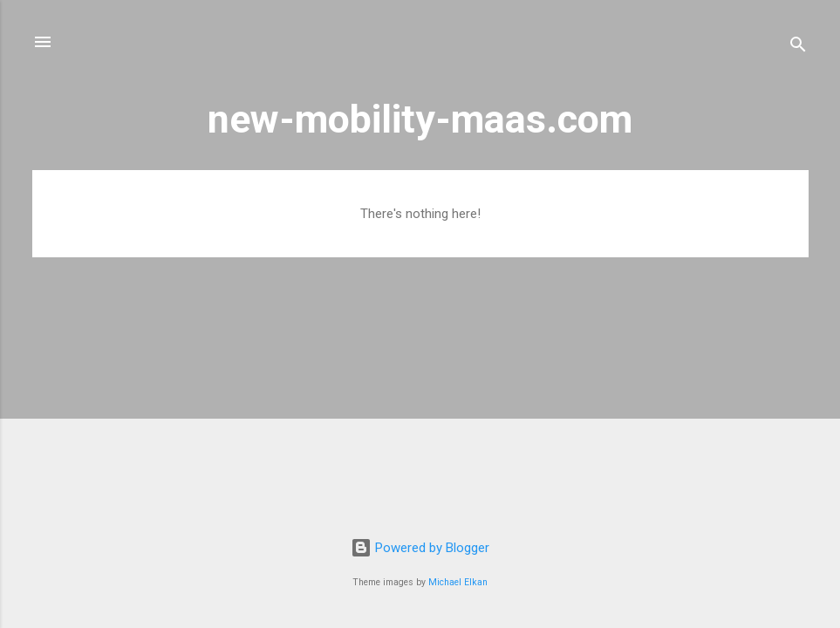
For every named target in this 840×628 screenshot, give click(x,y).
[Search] (798, 48)
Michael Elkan (458, 582)
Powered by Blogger (420, 548)
